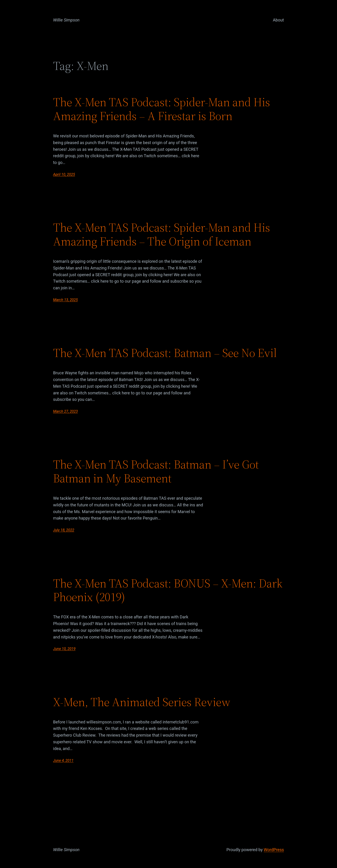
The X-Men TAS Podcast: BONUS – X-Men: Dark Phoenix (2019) (168, 590)
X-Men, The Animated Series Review (142, 702)
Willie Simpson (66, 20)
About (278, 20)
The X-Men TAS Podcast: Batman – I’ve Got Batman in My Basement (156, 471)
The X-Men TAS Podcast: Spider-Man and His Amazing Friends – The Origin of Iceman (162, 234)
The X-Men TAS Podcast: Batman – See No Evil (165, 353)
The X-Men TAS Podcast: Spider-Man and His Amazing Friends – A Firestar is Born (162, 109)
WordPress (274, 850)
